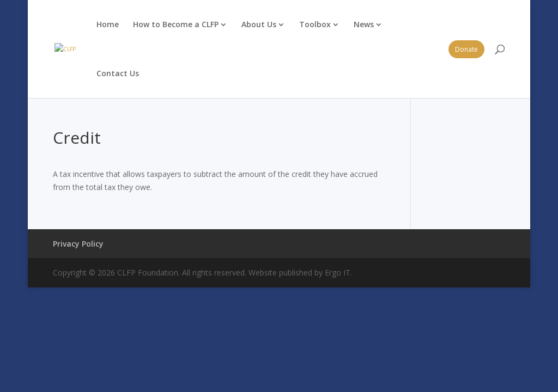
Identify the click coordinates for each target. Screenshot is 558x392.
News (364, 24)
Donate (466, 49)
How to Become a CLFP (176, 24)
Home (108, 24)
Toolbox (315, 24)
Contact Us (118, 73)
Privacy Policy (78, 244)
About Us (259, 24)
